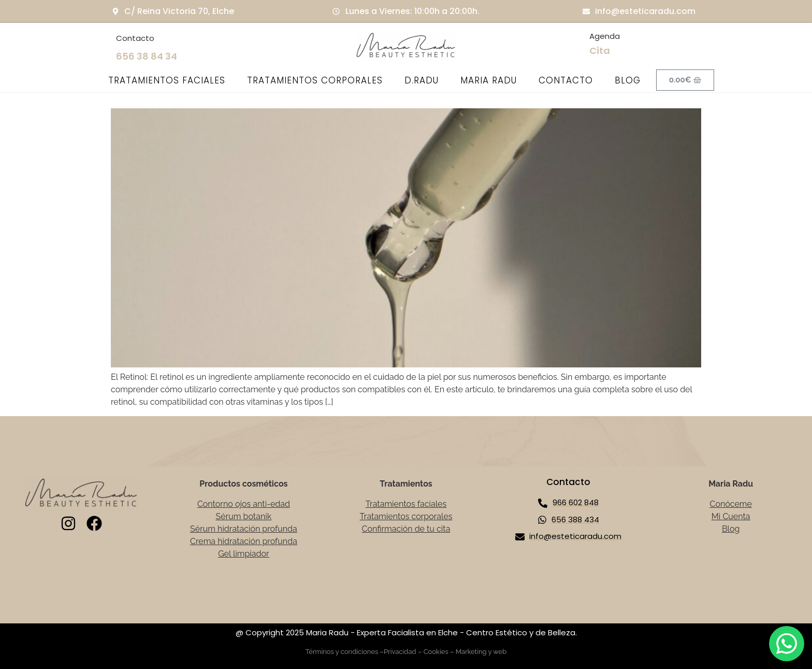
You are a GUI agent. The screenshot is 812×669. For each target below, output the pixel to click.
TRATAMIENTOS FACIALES (167, 80)
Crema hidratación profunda (244, 541)
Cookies (436, 652)
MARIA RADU (489, 80)
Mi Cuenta (731, 516)
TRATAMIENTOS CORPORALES (315, 80)
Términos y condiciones (342, 652)
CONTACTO (566, 80)
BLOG (628, 80)
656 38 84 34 (147, 56)
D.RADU (422, 80)
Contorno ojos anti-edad (244, 504)
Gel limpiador (244, 554)
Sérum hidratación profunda (244, 529)
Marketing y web (481, 652)
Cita (600, 51)
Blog (731, 529)
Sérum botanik (244, 516)
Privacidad (400, 652)
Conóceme (731, 504)
